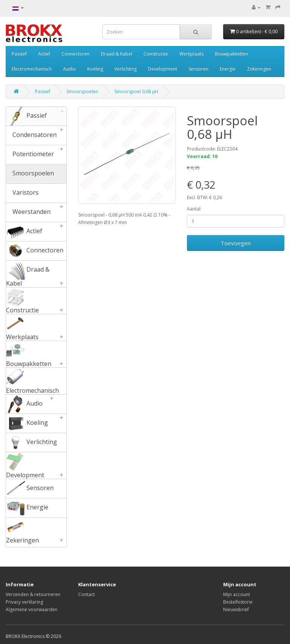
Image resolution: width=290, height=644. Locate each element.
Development (163, 69)
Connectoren (76, 54)
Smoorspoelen (82, 91)
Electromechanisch (32, 69)
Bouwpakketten (231, 54)
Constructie (156, 54)
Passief (19, 54)
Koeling (95, 69)
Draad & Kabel (116, 54)
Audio (69, 69)
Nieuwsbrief (236, 609)
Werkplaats (191, 54)
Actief (44, 54)
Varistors (22, 193)
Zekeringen (259, 69)
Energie (228, 69)
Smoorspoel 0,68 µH (136, 91)
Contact (86, 594)
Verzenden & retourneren (33, 594)
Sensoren (198, 69)
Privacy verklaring (24, 602)
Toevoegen (236, 243)
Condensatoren (36, 135)
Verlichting (126, 69)
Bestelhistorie (238, 602)
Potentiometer (36, 155)
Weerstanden (36, 212)
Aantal (194, 209)
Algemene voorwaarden (32, 609)
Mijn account (237, 594)
